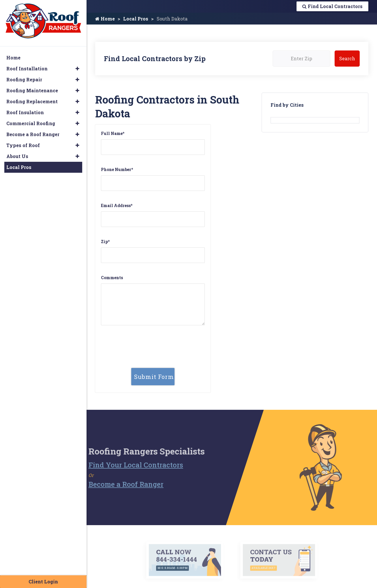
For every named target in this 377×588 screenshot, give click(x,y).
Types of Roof (23, 145)
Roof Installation (27, 68)
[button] (77, 69)
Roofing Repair (24, 79)
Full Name (113, 133)
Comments (112, 278)
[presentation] (153, 341)
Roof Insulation (25, 112)
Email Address (117, 205)
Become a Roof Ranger (116, 484)
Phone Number (117, 169)
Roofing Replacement (32, 101)
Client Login (43, 582)
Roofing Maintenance (32, 90)
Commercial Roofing (31, 123)
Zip (105, 242)
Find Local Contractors (332, 6)
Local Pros (136, 19)
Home (105, 19)
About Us (17, 156)
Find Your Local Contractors (125, 465)
